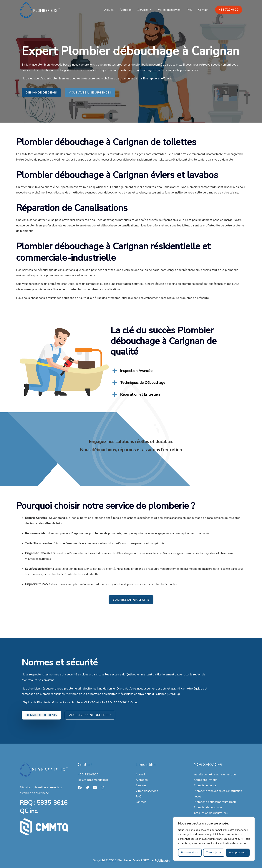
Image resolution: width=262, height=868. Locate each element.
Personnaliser (190, 853)
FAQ (189, 10)
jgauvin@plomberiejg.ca (93, 780)
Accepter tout (238, 853)
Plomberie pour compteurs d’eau (215, 802)
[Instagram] (103, 788)
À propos (126, 10)
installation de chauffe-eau (211, 813)
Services (143, 10)
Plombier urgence (205, 785)
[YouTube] (95, 788)
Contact (203, 10)
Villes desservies (169, 10)
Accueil (109, 10)
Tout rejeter (214, 853)
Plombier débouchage (208, 807)
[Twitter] (87, 788)
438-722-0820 (88, 774)
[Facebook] (80, 788)
